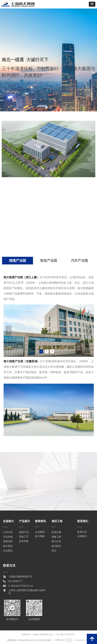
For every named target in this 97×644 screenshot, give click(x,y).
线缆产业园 (18, 261)
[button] (92, 4)
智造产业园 (48, 261)
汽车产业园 (79, 261)
